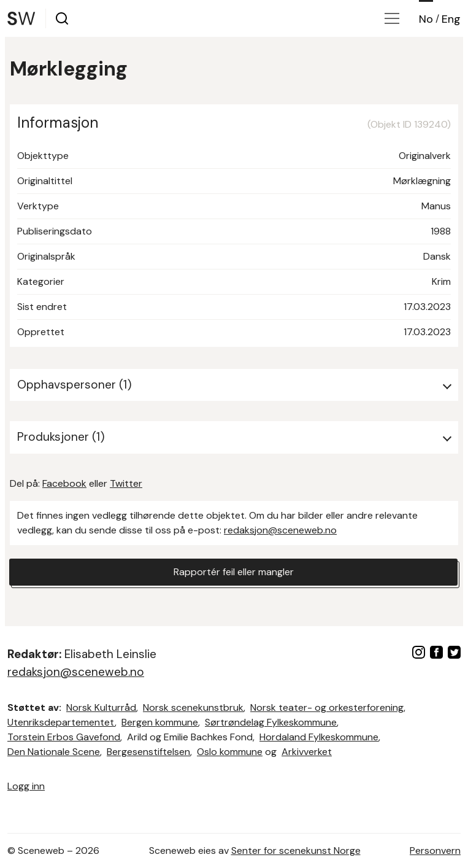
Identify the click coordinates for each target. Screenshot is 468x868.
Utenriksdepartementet (61, 722)
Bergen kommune (160, 722)
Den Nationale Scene (54, 752)
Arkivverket (307, 752)
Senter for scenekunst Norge (296, 851)
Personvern (435, 851)
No (426, 19)
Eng (451, 19)
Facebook (64, 483)
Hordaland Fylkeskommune (319, 737)
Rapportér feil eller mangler (234, 572)
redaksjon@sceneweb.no (280, 530)
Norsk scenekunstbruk (193, 707)
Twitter (126, 483)
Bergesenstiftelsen (148, 752)
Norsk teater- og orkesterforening (327, 707)
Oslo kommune (230, 752)
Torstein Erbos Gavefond (64, 737)
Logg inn (26, 786)
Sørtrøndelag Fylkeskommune (271, 722)
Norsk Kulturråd (101, 707)
